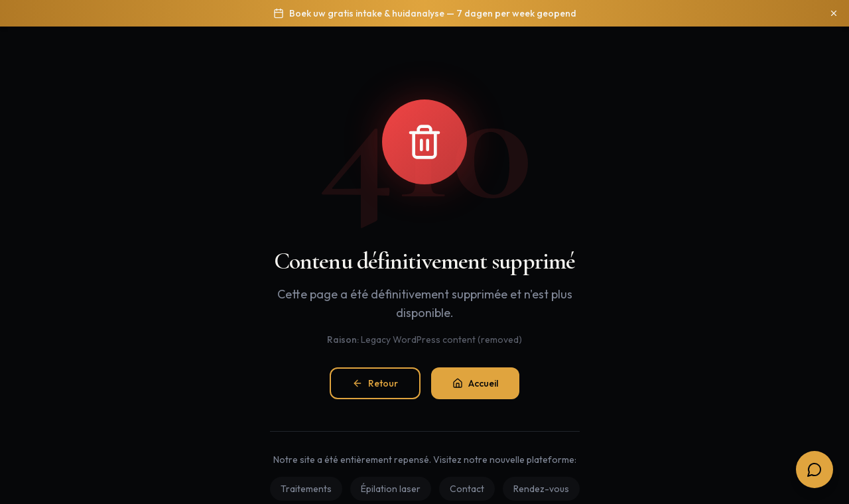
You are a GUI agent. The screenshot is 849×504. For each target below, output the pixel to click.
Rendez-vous (541, 489)
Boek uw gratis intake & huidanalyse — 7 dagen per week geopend (433, 13)
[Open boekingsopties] (815, 470)
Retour (375, 383)
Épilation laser (391, 489)
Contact (467, 489)
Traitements (306, 489)
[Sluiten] (834, 13)
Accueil (475, 383)
